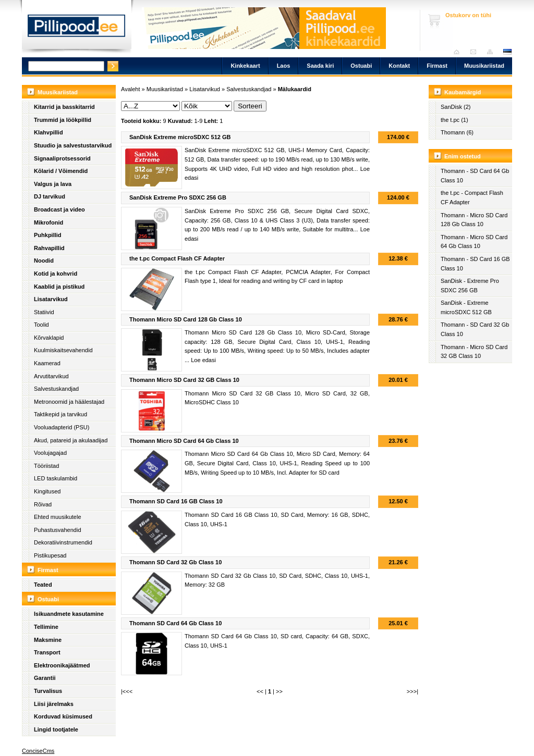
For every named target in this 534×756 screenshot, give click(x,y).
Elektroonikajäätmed (62, 665)
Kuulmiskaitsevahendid (63, 350)
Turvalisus (48, 691)
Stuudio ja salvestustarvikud (73, 145)
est (507, 52)
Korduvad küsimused (63, 716)
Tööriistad (46, 466)
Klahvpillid (48, 132)
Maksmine (48, 640)
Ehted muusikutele (58, 517)
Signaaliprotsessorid (62, 158)
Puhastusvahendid (58, 530)
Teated (43, 585)
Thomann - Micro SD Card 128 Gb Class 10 (474, 220)
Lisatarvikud (51, 299)
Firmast (437, 66)
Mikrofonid (48, 222)
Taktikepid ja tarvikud (60, 414)
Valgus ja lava (53, 184)
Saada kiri (476, 52)
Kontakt (399, 66)
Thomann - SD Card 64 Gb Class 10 (475, 176)
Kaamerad (47, 363)
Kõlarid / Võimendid (61, 171)
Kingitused (47, 491)
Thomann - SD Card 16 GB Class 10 (475, 264)
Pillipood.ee (77, 29)
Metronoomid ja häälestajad (69, 402)
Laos (284, 66)
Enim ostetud (463, 156)
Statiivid (44, 312)
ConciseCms (38, 751)
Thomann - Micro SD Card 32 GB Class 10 (474, 352)
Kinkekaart (245, 66)
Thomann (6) (457, 132)
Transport (47, 652)
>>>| (412, 691)
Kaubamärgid (463, 92)
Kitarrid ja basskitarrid (64, 107)
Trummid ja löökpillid (63, 120)
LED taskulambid (56, 478)
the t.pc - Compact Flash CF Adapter (472, 197)
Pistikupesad (50, 555)
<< (260, 691)
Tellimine (46, 627)
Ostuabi (361, 66)
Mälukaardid (295, 89)
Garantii (45, 678)
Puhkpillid (48, 235)
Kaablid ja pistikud (59, 287)
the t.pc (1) (454, 120)
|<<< (127, 691)
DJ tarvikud (50, 196)
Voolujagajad (50, 453)
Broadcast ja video (59, 209)
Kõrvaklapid (49, 338)
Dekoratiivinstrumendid (63, 542)
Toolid (41, 325)
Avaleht (459, 52)
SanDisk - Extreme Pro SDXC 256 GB (470, 286)
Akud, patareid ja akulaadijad (71, 440)
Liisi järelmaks (54, 704)
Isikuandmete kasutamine (69, 614)
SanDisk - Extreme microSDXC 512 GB (466, 307)
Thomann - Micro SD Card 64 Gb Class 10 (474, 242)
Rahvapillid (49, 248)
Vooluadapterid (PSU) (62, 427)
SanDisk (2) (456, 107)
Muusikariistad (484, 66)
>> (279, 691)
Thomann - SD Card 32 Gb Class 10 (475, 329)
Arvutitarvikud (51, 376)
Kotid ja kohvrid (56, 274)
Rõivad (43, 504)
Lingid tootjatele (56, 729)
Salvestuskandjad (56, 389)
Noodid (44, 261)
